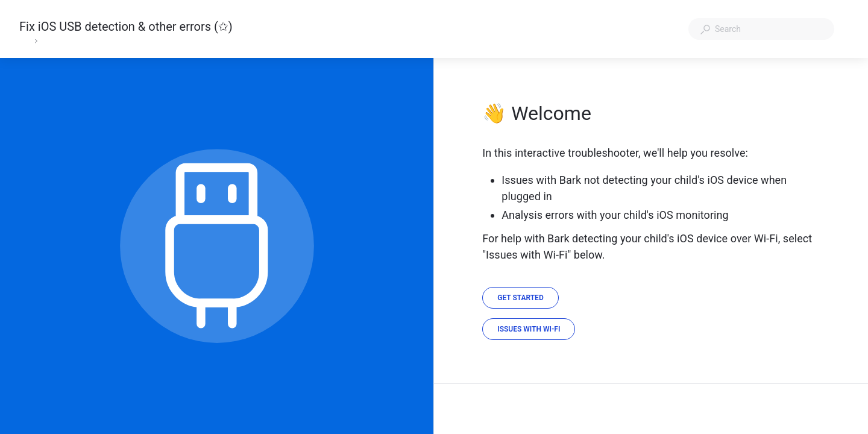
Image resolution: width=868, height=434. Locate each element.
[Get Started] (520, 298)
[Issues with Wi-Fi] (529, 329)
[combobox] (761, 29)
